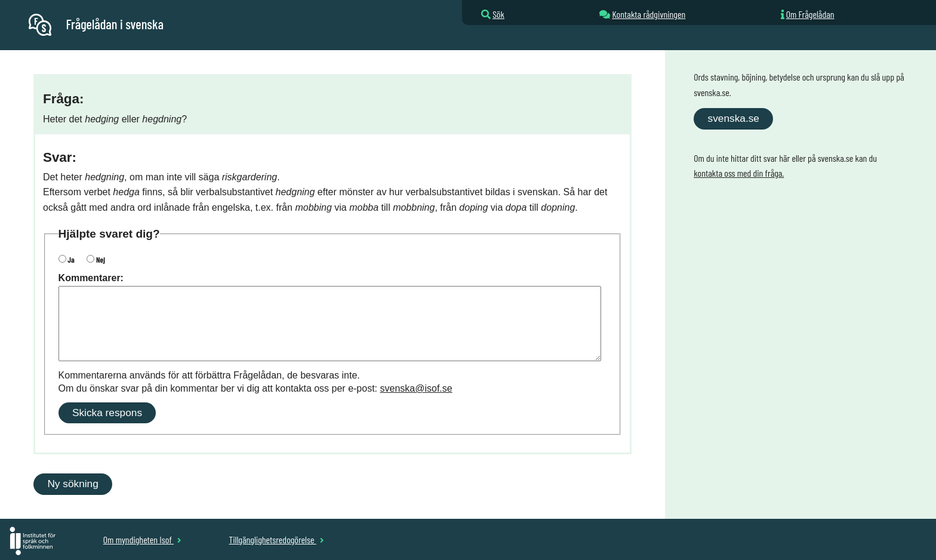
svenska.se (734, 118)
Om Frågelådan (810, 14)
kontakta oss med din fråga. (739, 173)
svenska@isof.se (416, 388)
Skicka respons (107, 413)
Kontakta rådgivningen (649, 14)
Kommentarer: (91, 278)
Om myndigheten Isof (142, 539)
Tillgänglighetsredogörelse (276, 539)
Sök (498, 14)
